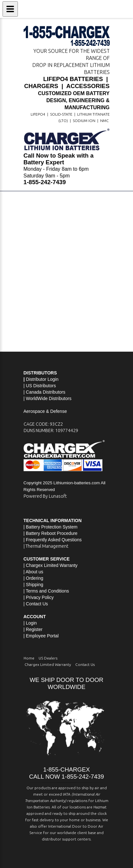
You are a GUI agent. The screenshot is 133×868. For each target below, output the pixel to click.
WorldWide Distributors (49, 398)
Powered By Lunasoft (45, 496)
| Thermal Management (46, 546)
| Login (30, 623)
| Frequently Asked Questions (53, 540)
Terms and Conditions (47, 591)
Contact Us (37, 604)
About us (34, 572)
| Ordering (33, 578)
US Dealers (48, 658)
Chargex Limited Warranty (48, 664)
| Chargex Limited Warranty (51, 565)
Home (29, 658)
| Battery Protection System (51, 527)
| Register (33, 629)
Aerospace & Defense (45, 411)
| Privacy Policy (39, 597)
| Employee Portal (41, 636)
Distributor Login (42, 379)
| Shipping (33, 585)
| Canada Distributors (44, 392)
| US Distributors (40, 386)
